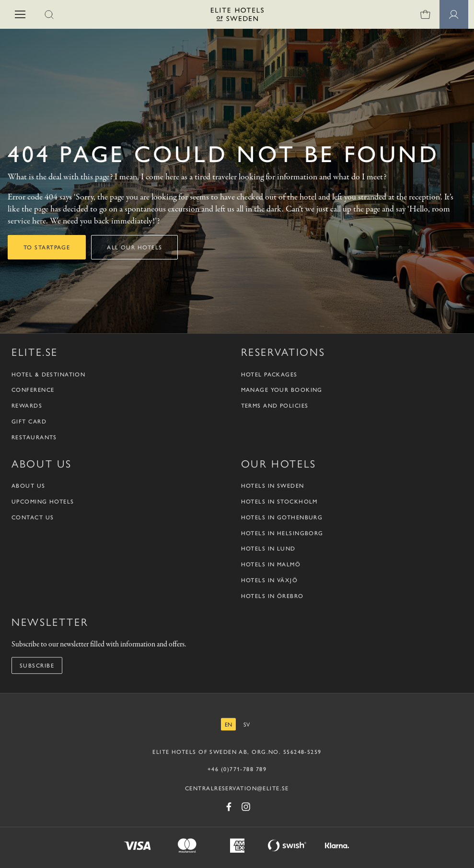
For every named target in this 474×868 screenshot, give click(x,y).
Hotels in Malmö (271, 564)
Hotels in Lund (268, 548)
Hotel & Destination (48, 374)
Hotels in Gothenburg (282, 517)
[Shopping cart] (425, 14)
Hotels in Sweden (273, 486)
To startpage (47, 247)
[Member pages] (454, 14)
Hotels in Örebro (272, 596)
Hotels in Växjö (270, 580)
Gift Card (29, 421)
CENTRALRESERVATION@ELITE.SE (237, 788)
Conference (33, 390)
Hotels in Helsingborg (282, 533)
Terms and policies (275, 405)
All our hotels (134, 247)
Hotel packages (269, 374)
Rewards (27, 405)
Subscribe (37, 665)
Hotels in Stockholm (279, 501)
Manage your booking (282, 390)
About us (29, 486)
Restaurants (34, 437)
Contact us (33, 517)
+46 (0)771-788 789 (237, 769)
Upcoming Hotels (43, 501)
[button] (20, 14)
